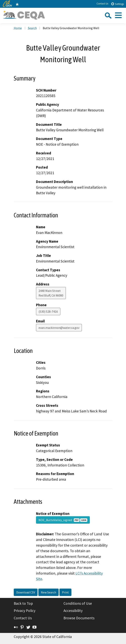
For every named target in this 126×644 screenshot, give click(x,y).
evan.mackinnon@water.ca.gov (59, 328)
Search (32, 28)
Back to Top (23, 603)
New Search (48, 592)
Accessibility (73, 611)
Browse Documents (79, 618)
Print (65, 592)
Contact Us (102, 4)
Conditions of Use (78, 603)
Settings (117, 4)
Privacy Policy (25, 611)
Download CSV (26, 592)
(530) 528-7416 (48, 311)
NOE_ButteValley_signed (63, 520)
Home (18, 28)
